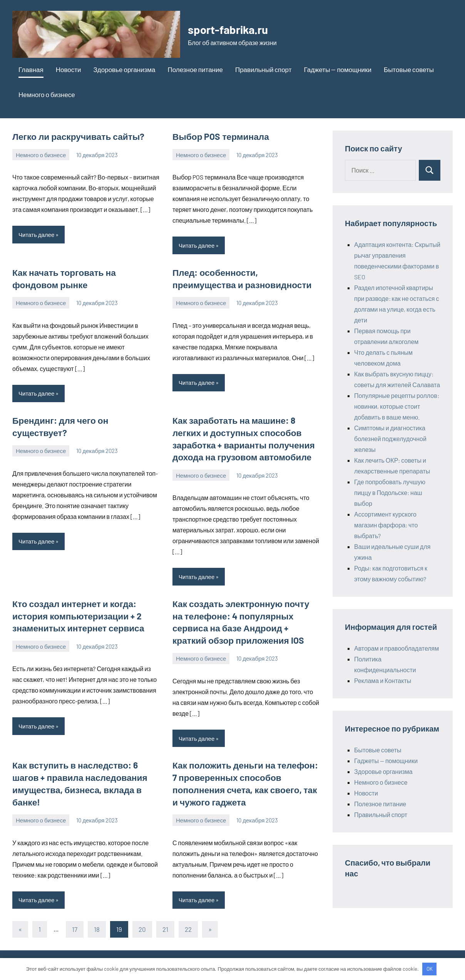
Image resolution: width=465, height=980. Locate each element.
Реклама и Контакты (383, 680)
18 (97, 923)
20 (142, 923)
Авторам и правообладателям (396, 648)
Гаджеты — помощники (338, 69)
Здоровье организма (125, 69)
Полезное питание (195, 69)
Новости (69, 69)
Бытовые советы (409, 69)
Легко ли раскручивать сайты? (76, 136)
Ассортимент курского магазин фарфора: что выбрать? (386, 525)
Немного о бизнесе (47, 94)
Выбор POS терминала (219, 136)
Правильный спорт (263, 69)
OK (430, 969)
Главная (31, 69)
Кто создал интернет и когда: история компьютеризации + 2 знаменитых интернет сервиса (76, 613)
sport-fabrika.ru (232, 29)
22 (188, 923)
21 (165, 923)
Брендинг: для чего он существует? (85, 419)
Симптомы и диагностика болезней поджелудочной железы (390, 439)
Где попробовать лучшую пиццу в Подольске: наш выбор (390, 493)
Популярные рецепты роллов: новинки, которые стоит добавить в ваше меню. (397, 406)
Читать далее (36, 234)
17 (75, 923)
